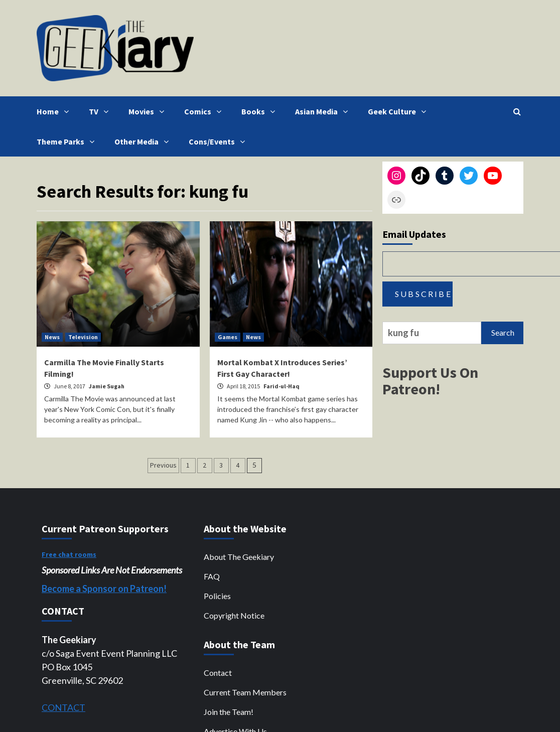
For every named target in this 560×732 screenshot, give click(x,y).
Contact (218, 673)
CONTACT (63, 707)
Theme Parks (68, 141)
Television (83, 337)
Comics (205, 111)
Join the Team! (229, 712)
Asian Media (324, 111)
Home (55, 111)
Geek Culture (399, 111)
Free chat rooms (69, 554)
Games (228, 337)
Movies (149, 111)
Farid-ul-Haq (282, 386)
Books (261, 111)
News (52, 337)
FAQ (212, 576)
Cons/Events (219, 141)
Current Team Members (245, 692)
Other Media (144, 141)
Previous (163, 465)
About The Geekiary (239, 557)
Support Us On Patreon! (430, 381)
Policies (217, 596)
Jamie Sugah (107, 386)
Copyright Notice (234, 615)
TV (101, 111)
